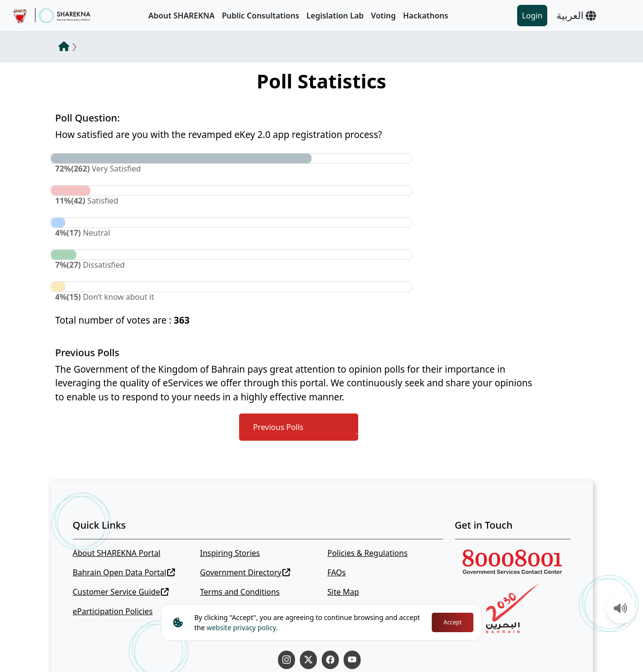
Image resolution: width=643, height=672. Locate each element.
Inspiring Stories (230, 553)
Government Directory (245, 572)
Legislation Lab (335, 16)
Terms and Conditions (240, 592)
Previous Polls (278, 427)
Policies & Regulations (367, 553)
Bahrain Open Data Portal (124, 572)
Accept (453, 622)
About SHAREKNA (181, 16)
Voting (383, 16)
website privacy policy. (242, 628)
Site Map (343, 592)
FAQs (336, 572)
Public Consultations (260, 16)
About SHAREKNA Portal (117, 553)
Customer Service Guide (121, 592)
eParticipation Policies (113, 611)
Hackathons (426, 16)
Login (532, 16)
